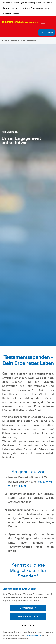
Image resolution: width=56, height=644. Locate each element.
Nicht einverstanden (28, 617)
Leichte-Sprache (11, 3)
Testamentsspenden (28, 41)
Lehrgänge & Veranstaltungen (34, 8)
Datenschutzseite (33, 636)
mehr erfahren (28, 625)
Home (5, 41)
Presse (16, 14)
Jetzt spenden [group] (46, 32)
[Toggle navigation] (43, 22)
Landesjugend (10, 8)
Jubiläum (48, 3)
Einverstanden (28, 608)
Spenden (13, 41)
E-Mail (23, 486)
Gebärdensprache (31, 3)
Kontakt (7, 14)
